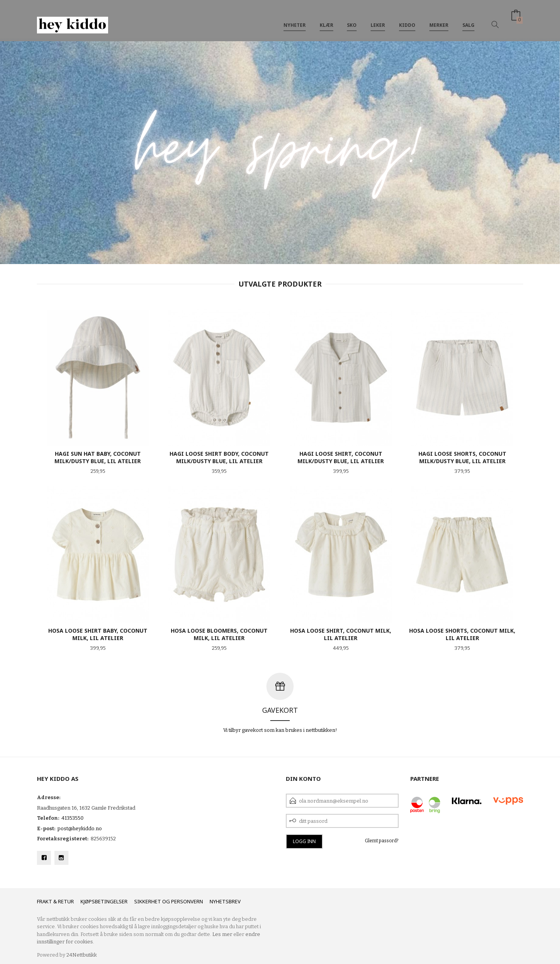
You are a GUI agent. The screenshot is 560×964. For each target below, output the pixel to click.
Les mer (222, 934)
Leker (378, 19)
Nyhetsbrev (225, 901)
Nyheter (295, 19)
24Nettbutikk (82, 955)
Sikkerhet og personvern (169, 901)
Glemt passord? (382, 841)
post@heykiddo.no (80, 828)
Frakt (45, 901)
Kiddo (407, 19)
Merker (439, 19)
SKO (352, 19)
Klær (326, 19)
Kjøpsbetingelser (104, 901)
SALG (468, 19)
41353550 (73, 818)
